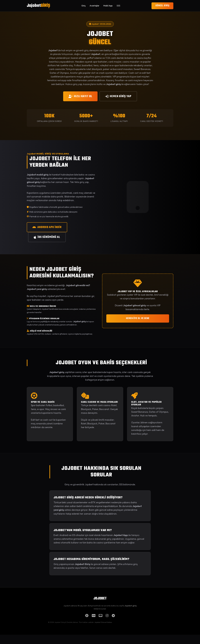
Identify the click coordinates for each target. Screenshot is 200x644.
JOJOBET (100, 599)
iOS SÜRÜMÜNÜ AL (47, 237)
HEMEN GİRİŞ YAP (118, 96)
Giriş (83, 6)
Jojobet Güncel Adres (103, 622)
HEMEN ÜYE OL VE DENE (138, 318)
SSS (118, 6)
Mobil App (108, 6)
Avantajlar (94, 6)
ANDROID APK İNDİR (47, 227)
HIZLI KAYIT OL (80, 96)
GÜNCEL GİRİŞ (162, 6)
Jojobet (38, 6)
